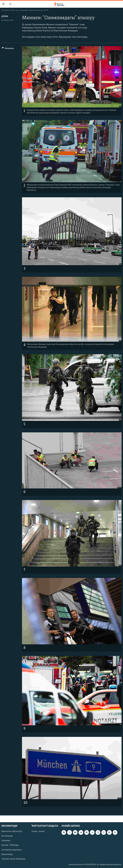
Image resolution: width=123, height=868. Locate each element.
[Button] (8, 49)
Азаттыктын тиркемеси (12, 850)
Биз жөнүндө (7, 836)
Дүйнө (5, 16)
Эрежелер (6, 841)
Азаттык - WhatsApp (10, 845)
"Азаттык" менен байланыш (13, 859)
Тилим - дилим (38, 831)
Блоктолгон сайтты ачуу (12, 831)
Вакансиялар (7, 854)
